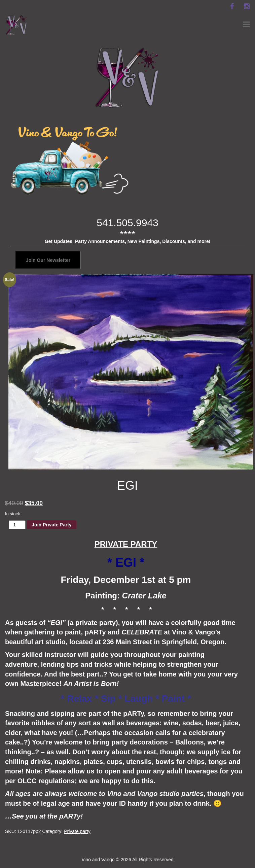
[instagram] (247, 6)
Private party (77, 831)
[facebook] (232, 6)
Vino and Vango (98, 860)
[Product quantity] (17, 525)
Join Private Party (51, 525)
